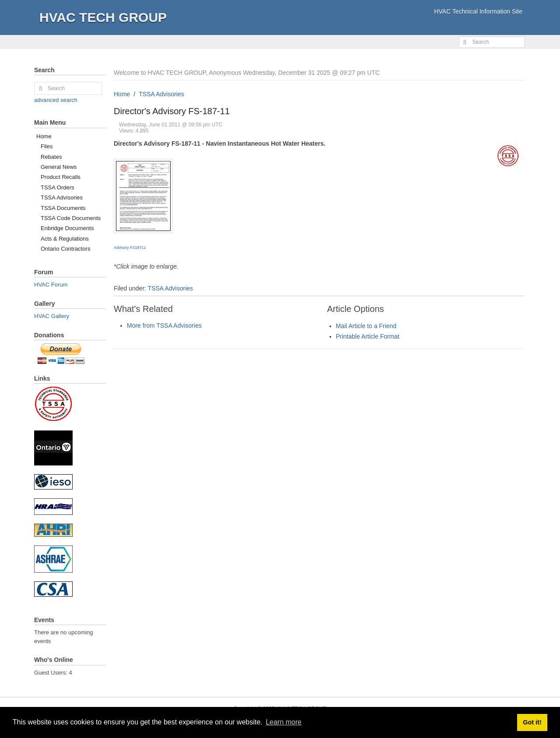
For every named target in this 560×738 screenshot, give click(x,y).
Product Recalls (61, 177)
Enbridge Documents (67, 228)
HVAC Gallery (52, 316)
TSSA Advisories (161, 94)
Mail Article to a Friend (366, 326)
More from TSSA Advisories (164, 325)
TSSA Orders (58, 187)
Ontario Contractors (65, 249)
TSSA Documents (63, 208)
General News (59, 167)
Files (47, 146)
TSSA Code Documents (71, 218)
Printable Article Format (368, 336)
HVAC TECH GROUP (103, 17)
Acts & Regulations (65, 239)
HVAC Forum (51, 285)
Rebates (51, 157)
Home (122, 94)
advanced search (56, 100)
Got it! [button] (532, 722)
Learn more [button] (283, 722)
